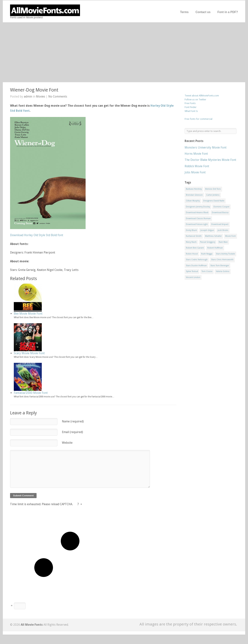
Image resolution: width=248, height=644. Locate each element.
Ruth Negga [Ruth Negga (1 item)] (207, 254)
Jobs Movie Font (195, 172)
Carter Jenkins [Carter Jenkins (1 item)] (213, 195)
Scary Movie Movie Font (29, 353)
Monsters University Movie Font (206, 148)
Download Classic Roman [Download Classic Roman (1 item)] (198, 218)
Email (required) (72, 432)
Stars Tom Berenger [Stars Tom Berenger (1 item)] (220, 266)
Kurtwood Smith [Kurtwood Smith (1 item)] (194, 236)
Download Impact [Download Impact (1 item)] (220, 224)
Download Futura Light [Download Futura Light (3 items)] (197, 224)
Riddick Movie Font (197, 166)
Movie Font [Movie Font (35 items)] (230, 236)
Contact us (203, 12)
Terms (184, 12)
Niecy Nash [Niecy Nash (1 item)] (191, 242)
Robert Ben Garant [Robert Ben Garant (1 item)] (195, 248)
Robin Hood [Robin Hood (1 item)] (192, 254)
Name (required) (73, 421)
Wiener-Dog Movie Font (34, 90)
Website (67, 443)
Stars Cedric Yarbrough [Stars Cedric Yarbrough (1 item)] (197, 260)
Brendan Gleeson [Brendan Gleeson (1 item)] (194, 195)
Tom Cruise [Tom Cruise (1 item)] (207, 271)
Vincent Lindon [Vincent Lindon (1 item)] (193, 277)
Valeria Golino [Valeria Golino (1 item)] (223, 271)
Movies (41, 96)
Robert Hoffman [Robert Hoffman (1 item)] (215, 248)
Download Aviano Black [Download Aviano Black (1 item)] (197, 213)
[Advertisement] (124, 52)
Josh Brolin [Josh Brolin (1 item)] (223, 230)
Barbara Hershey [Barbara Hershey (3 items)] (194, 189)
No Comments (58, 96)
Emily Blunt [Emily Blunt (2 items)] (191, 230)
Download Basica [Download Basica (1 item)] (220, 213)
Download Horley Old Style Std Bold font (37, 235)
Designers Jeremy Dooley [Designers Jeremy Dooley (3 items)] (198, 207)
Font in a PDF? (228, 12)
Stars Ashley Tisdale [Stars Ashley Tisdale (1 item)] (225, 254)
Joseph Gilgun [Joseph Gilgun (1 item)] (207, 230)
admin (28, 96)
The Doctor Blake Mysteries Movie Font (210, 160)
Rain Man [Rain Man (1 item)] (223, 242)
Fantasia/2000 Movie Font (31, 393)
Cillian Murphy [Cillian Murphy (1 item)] (193, 201)
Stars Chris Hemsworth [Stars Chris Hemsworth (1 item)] (222, 260)
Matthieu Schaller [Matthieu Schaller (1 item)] (213, 236)
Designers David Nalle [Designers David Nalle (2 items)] (214, 201)
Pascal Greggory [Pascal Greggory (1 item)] (208, 242)
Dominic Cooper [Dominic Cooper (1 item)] (221, 207)
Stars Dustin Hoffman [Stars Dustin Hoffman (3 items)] (196, 266)
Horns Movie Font (196, 154)
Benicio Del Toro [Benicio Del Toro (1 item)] (213, 189)
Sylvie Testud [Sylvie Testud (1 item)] (192, 271)
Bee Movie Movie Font (28, 314)
